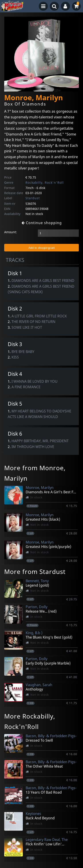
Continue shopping (42, 223)
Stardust (33, 198)
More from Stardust (35, 571)
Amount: (11, 232)
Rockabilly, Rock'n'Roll (45, 182)
